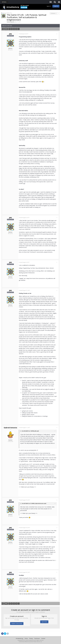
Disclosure (37, 638)
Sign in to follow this (7, 13)
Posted (24, 34)
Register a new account (17, 624)
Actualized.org (19, 638)
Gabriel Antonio (10, 428)
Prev (6, 29)
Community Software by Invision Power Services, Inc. (30, 642)
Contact (43, 638)
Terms (26, 638)
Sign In (49, 6)
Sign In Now (44, 622)
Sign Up (56, 6)
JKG (13, 22)
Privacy (31, 638)
